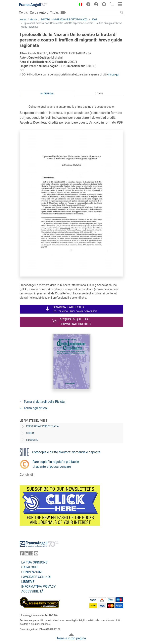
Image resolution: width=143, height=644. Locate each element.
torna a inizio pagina (71, 638)
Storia (30, 433)
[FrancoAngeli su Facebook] (22, 554)
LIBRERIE (28, 582)
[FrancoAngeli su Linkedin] (27, 554)
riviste (34, 20)
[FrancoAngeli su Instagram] (31, 554)
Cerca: (23, 12)
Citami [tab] (99, 94)
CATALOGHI (30, 567)
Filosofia (32, 440)
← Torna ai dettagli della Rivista (42, 402)
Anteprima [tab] (47, 94)
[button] (80, 5)
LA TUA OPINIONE (34, 562)
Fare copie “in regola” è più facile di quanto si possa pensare (56, 464)
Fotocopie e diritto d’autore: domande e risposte (66, 452)
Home (23, 20)
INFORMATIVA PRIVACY (38, 587)
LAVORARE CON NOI (36, 577)
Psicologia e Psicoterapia (42, 426)
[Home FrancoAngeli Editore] (33, 5)
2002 (94, 20)
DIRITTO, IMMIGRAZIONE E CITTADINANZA (64, 20)
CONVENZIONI (32, 572)
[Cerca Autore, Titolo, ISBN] (74, 12)
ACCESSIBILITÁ (32, 591)
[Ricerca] (122, 12)
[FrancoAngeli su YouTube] (36, 554)
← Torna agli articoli (34, 408)
